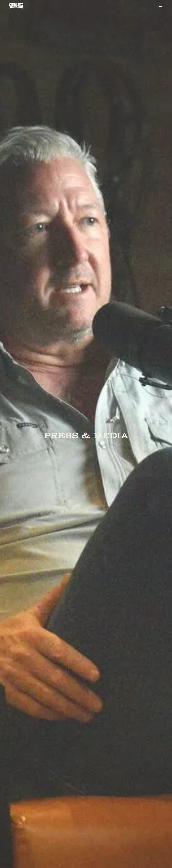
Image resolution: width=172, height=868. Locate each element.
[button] (161, 5)
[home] (16, 5)
